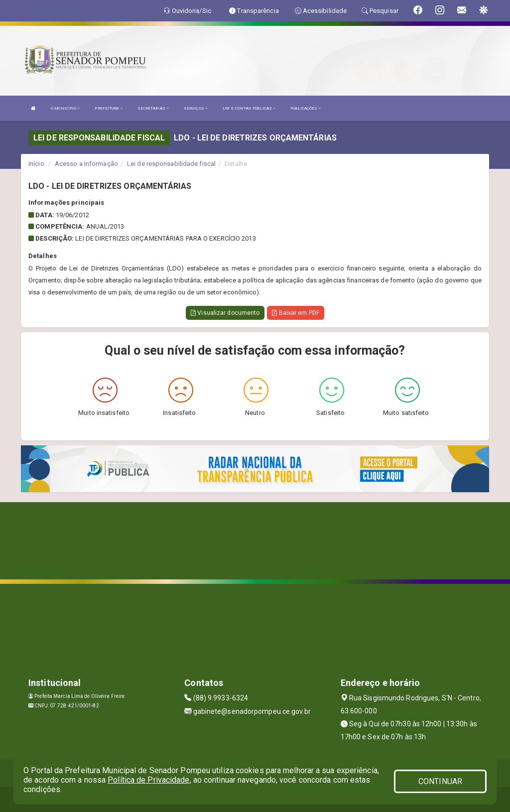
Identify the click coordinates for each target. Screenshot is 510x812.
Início (36, 164)
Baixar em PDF (296, 313)
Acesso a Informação (86, 164)
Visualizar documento (225, 313)
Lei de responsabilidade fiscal (171, 164)
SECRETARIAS (153, 108)
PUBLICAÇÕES (306, 108)
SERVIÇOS (196, 108)
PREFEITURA (108, 108)
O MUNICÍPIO (65, 108)
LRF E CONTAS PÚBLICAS (249, 108)
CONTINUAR (440, 781)
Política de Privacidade (148, 780)
